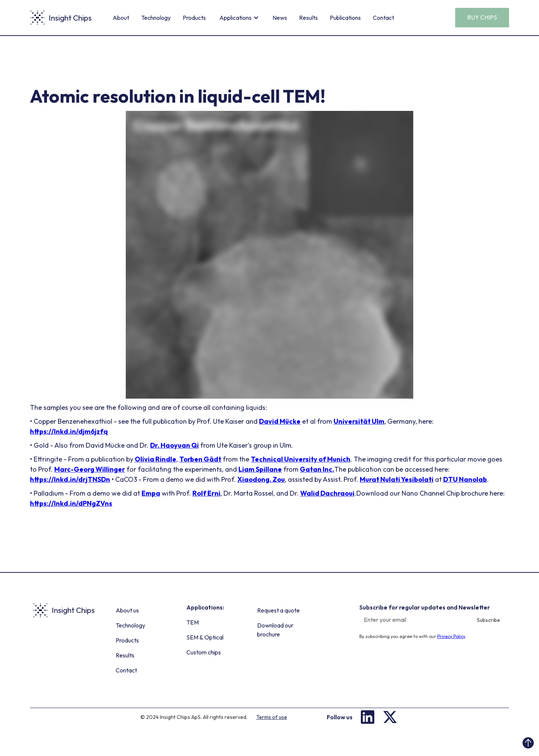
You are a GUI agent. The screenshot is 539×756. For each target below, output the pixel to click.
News (280, 18)
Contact (383, 18)
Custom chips (204, 652)
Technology (156, 18)
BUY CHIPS (482, 17)
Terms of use (272, 717)
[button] (239, 18)
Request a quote (278, 610)
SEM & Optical (205, 637)
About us (127, 610)
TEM (193, 622)
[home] (61, 18)
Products (194, 18)
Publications (345, 18)
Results (308, 18)
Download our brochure (275, 630)
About (121, 18)
